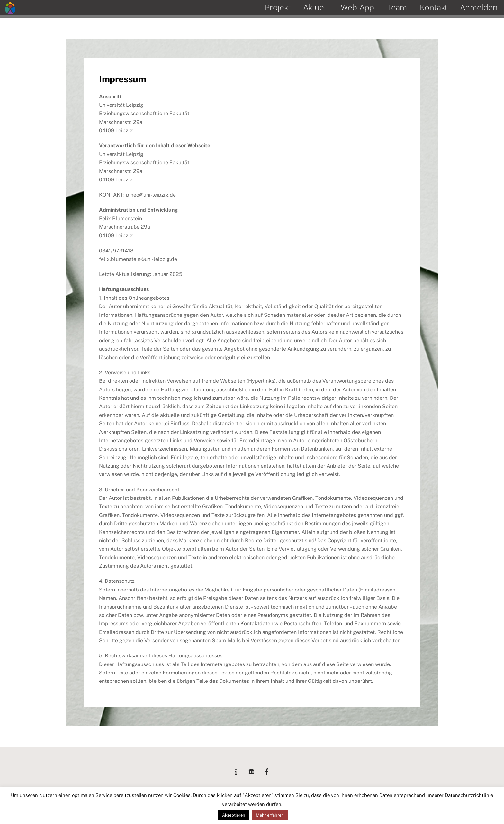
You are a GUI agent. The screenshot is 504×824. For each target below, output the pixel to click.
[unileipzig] (251, 770)
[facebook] (267, 770)
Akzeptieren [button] (234, 815)
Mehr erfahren (270, 815)
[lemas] (236, 770)
